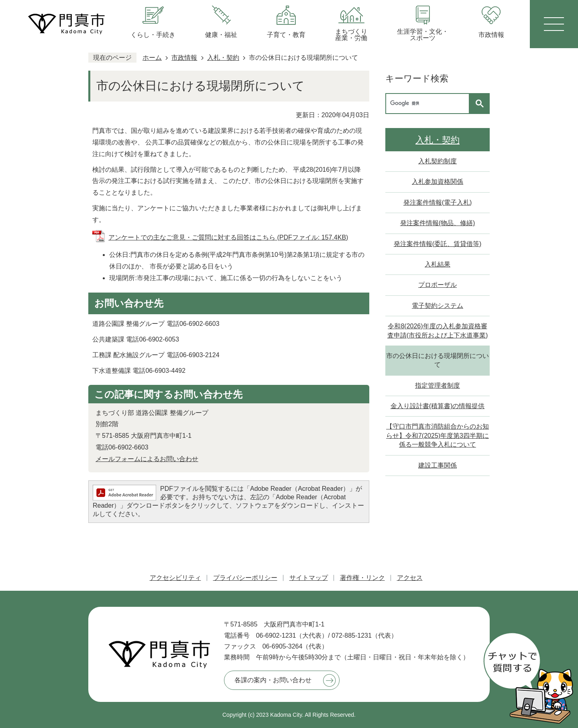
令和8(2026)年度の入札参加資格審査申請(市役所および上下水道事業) (438, 330)
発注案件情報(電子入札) (438, 202)
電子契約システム (438, 306)
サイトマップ (309, 578)
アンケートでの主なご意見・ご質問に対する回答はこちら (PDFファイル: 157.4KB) (228, 237)
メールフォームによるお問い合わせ (147, 459)
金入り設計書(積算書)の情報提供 (438, 406)
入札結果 (438, 264)
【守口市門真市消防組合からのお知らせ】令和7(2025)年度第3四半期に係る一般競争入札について (438, 435)
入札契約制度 (438, 161)
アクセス (410, 578)
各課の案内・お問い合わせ (273, 680)
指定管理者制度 (438, 385)
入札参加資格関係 (438, 182)
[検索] (429, 104)
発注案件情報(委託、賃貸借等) (438, 244)
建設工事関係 (438, 465)
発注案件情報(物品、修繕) (438, 223)
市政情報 (184, 58)
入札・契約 (223, 58)
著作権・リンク (362, 578)
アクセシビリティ (175, 578)
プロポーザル (438, 285)
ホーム (152, 58)
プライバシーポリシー (245, 578)
